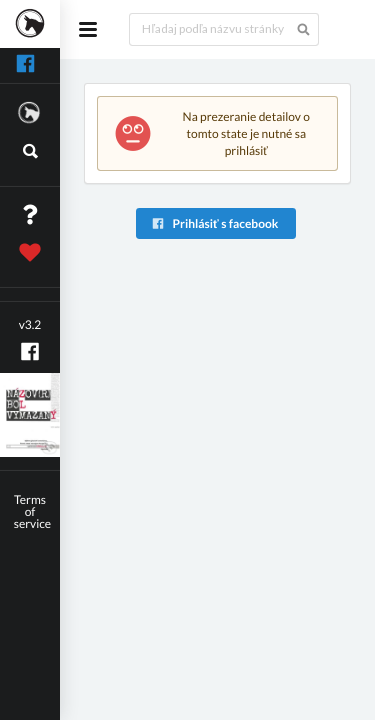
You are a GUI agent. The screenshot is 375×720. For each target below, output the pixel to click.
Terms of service (32, 511)
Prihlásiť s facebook (214, 223)
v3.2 (30, 324)
